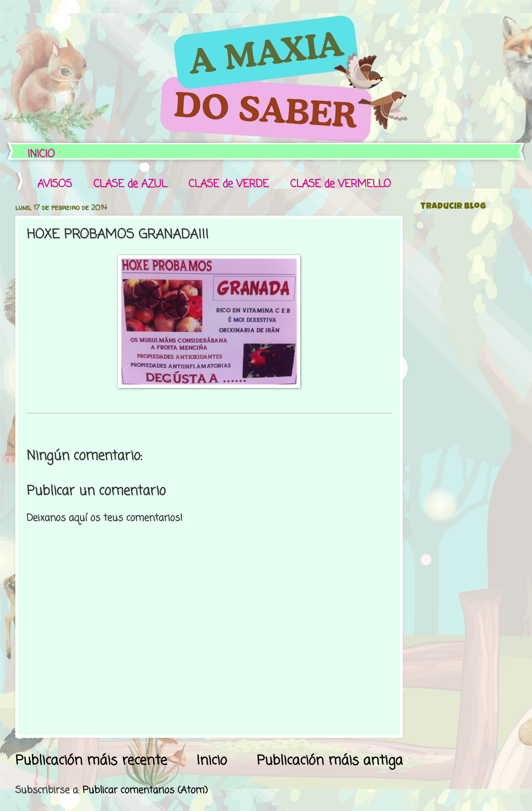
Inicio (212, 761)
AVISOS (55, 184)
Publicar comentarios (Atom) (145, 790)
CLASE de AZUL (130, 184)
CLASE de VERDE (229, 184)
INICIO (41, 155)
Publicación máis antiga (330, 761)
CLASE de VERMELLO (340, 184)
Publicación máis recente (91, 761)
